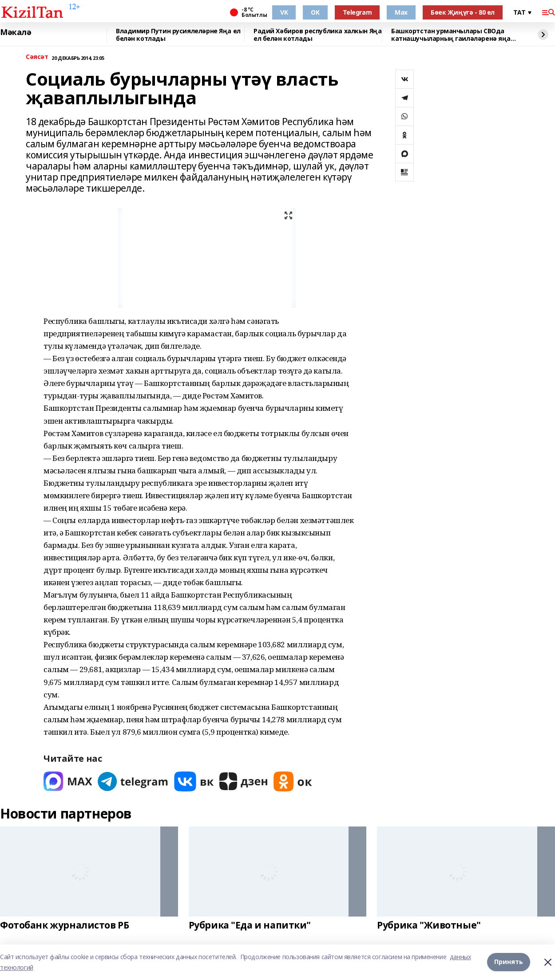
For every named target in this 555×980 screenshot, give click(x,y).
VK (284, 12)
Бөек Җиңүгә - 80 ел (463, 12)
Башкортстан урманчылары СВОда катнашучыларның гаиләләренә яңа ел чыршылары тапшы (451, 35)
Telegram (357, 12)
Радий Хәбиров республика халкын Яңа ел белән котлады (317, 35)
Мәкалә (16, 32)
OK (315, 12)
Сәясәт (37, 57)
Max (401, 12)
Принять (509, 962)
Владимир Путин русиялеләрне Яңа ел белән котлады (178, 35)
